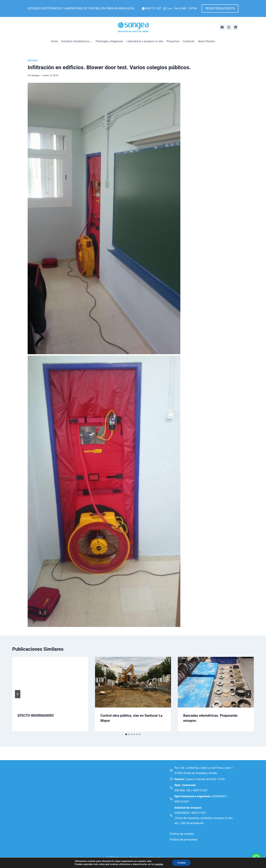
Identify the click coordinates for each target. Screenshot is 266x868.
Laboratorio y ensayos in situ (145, 41)
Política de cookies (182, 834)
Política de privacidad (184, 840)
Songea (36, 75)
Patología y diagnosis (109, 41)
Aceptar (181, 863)
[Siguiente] (248, 694)
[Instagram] (229, 27)
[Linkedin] (235, 27)
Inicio (55, 41)
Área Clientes (206, 41)
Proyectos (173, 41)
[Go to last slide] (18, 694)
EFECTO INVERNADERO (36, 716)
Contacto (189, 41)
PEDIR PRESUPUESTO (220, 8)
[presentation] (50, 682)
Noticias (33, 61)
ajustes (159, 864)
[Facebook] (222, 27)
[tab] (126, 734)
